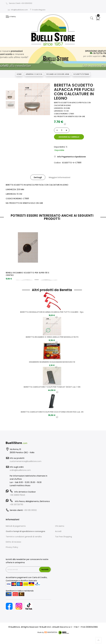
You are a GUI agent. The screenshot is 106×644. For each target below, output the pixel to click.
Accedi (58, 531)
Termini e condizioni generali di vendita (24, 537)
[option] (10, 95)
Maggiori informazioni (60, 177)
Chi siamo (60, 526)
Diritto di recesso (13, 542)
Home (19, 74)
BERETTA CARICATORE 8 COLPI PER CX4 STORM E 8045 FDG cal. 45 (52, 412)
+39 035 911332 (30, 510)
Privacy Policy (12, 547)
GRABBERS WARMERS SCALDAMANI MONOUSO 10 (52, 362)
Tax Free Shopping (63, 537)
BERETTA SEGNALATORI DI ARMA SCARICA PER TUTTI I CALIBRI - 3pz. (52, 312)
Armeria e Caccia (34, 74)
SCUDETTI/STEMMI (81, 74)
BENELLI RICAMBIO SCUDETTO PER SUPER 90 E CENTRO (28, 274)
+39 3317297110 (16, 504)
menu (11, 17)
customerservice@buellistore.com (26, 461)
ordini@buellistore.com (20, 470)
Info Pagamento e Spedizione (72, 157)
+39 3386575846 (17, 495)
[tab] (38, 177)
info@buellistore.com (18, 10)
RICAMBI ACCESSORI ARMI (58, 74)
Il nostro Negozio (38, 10)
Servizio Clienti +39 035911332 (19, 3)
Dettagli (38, 177)
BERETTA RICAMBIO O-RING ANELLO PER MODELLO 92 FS (52, 337)
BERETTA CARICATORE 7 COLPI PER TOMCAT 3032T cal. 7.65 (52, 387)
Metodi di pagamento (16, 526)
